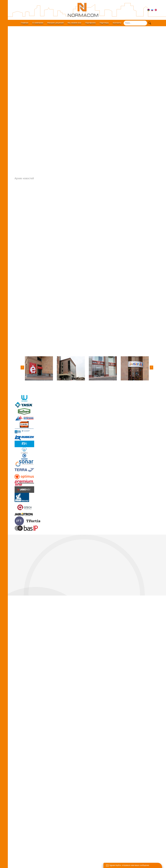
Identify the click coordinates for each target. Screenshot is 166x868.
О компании (38, 23)
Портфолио (90, 23)
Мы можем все (74, 23)
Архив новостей (24, 178)
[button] (151, 367)
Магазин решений (55, 23)
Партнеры (104, 23)
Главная (25, 23)
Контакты (117, 23)
